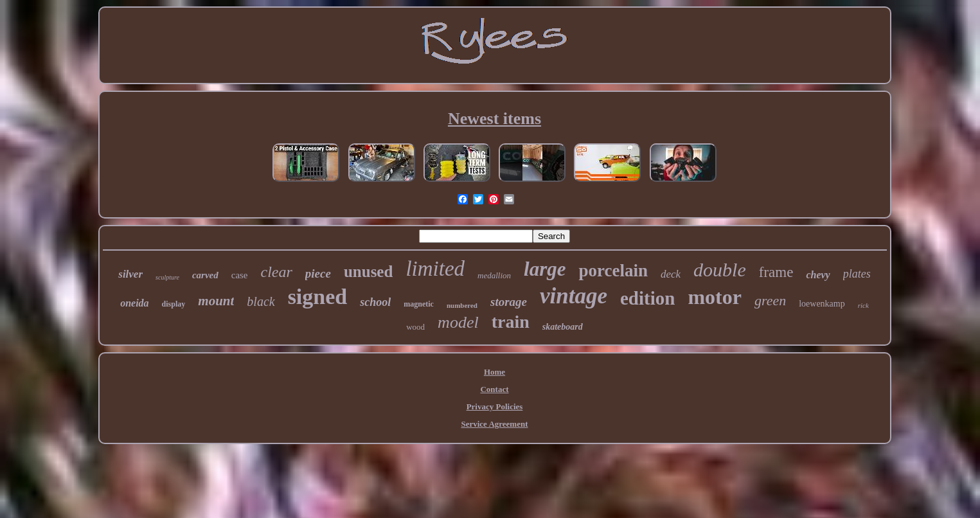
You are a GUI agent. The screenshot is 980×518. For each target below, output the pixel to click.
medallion (494, 275)
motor (715, 297)
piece (318, 273)
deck (671, 274)
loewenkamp (822, 304)
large (545, 269)
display (174, 304)
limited (435, 269)
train (511, 322)
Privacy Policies (495, 406)
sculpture (167, 277)
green (770, 300)
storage (509, 302)
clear (277, 272)
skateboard (563, 327)
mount (216, 301)
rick (863, 305)
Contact (494, 389)
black (261, 301)
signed (318, 297)
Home (494, 372)
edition (647, 298)
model (458, 322)
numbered (462, 305)
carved (205, 275)
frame (776, 272)
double (720, 270)
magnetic (419, 304)
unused (368, 272)
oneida (134, 303)
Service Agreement (494, 424)
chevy (818, 275)
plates (857, 274)
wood (415, 327)
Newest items (494, 119)
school (375, 302)
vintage (574, 296)
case (240, 275)
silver (130, 274)
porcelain (613, 271)
